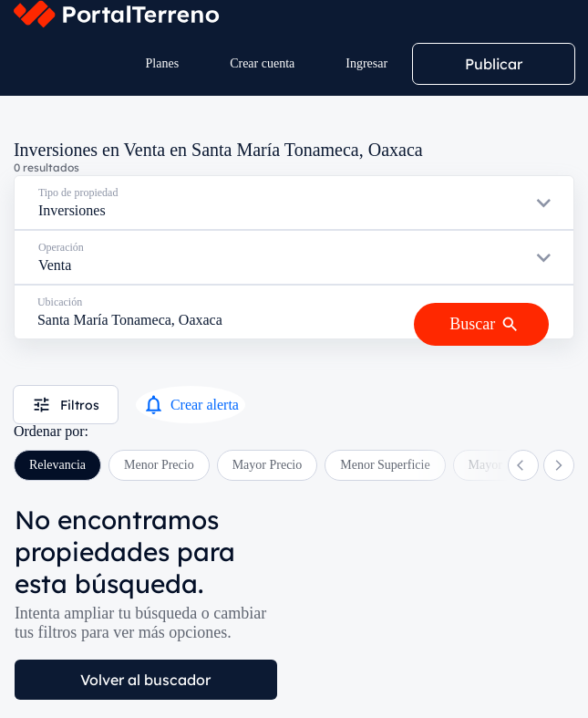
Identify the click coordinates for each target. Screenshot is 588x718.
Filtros (66, 405)
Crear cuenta (262, 63)
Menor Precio (159, 465)
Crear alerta (191, 405)
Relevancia (57, 465)
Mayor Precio (268, 465)
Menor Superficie (385, 465)
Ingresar (366, 63)
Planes (163, 63)
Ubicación (60, 302)
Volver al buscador (145, 680)
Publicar (494, 64)
